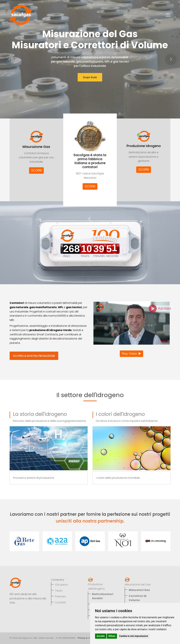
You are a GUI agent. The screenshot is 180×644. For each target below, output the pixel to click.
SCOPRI (36, 170)
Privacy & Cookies (87, 638)
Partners (60, 596)
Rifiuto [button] (112, 636)
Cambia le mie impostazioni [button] (134, 636)
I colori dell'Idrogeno (120, 414)
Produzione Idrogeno (144, 146)
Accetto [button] (101, 636)
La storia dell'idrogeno (40, 414)
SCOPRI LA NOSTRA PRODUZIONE (34, 356)
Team (59, 591)
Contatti (60, 602)
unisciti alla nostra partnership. (90, 521)
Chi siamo (61, 585)
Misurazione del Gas (138, 585)
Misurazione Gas (36, 147)
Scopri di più (90, 77)
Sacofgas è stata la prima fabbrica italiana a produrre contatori (90, 161)
